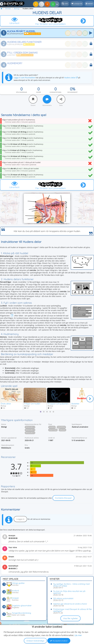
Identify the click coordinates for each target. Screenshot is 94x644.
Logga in (20, 519)
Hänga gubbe (18, 583)
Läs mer (78, 635)
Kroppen (61, 427)
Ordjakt (15, 598)
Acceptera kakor (59, 641)
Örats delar (6, 404)
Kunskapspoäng (56, 92)
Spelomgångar (21, 92)
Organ (62, 430)
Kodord (15, 591)
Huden (52, 427)
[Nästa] (90, 399)
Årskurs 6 (30, 433)
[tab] (41, 412)
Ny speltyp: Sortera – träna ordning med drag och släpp (71, 585)
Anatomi (53, 430)
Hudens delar (71, 78)
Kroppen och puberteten (59, 404)
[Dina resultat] (54, 4)
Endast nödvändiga (35, 641)
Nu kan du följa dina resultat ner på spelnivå (69, 592)
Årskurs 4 (30, 427)
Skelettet (75, 404)
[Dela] (61, 99)
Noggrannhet (73, 92)
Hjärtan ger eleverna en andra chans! (70, 604)
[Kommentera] (47, 99)
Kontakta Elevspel (63, 498)
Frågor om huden (32, 404)
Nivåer (39, 92)
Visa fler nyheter (70, 618)
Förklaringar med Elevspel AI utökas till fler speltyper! (73, 610)
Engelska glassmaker (22, 605)
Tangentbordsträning (21, 613)
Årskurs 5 (30, 430)
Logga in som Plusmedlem (24, 78)
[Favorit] (33, 99)
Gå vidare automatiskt (63, 598)
